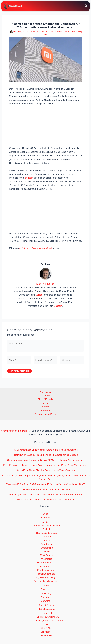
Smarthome (47, 544)
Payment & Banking (46, 578)
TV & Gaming (47, 555)
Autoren (46, 407)
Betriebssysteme (47, 609)
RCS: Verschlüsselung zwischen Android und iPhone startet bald (46, 450)
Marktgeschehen (45, 570)
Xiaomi (46, 35)
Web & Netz (47, 628)
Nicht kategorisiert (45, 574)
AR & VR (47, 522)
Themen (45, 396)
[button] (86, 6)
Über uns (45, 403)
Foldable (58, 32)
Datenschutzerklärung (46, 414)
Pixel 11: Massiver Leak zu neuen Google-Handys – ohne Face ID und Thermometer (46, 465)
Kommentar (45, 566)
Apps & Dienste (47, 605)
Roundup (45, 597)
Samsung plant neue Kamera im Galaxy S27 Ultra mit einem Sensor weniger (45, 460)
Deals (46, 514)
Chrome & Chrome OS (48, 617)
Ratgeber (45, 589)
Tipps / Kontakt (45, 399)
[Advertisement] (45, 126)
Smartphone (76, 32)
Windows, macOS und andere (48, 621)
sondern (29, 178)
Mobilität (47, 537)
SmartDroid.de (9, 431)
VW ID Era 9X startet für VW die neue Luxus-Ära (45, 490)
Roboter (47, 541)
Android (66, 32)
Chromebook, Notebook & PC (47, 526)
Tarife (47, 586)
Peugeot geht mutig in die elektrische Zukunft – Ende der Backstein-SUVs (45, 495)
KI (47, 624)
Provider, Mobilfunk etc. (45, 581)
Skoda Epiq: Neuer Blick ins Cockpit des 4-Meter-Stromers (45, 470)
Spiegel (39, 295)
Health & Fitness (45, 563)
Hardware (45, 518)
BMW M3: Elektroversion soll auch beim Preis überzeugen (45, 500)
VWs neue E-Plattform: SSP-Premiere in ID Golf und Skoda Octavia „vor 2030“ (45, 484)
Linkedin (58, 306)
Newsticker (46, 392)
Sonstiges (45, 632)
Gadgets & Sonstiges (47, 533)
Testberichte (45, 636)
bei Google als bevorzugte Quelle (36, 248)
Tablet (47, 552)
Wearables (47, 559)
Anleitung (47, 594)
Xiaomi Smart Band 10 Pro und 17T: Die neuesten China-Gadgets (45, 455)
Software (46, 601)
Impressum (45, 411)
